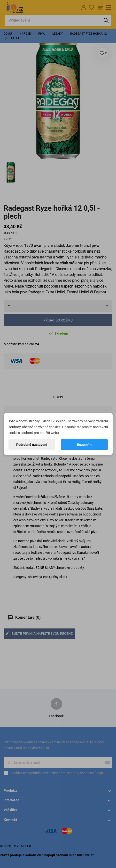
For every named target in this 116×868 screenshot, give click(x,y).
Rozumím (84, 445)
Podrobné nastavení (32, 445)
